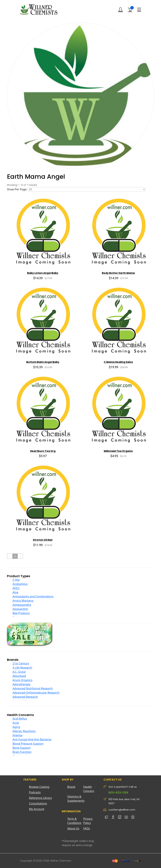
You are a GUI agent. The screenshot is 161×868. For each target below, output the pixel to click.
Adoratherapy (21, 684)
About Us (73, 828)
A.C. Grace (19, 672)
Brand (71, 787)
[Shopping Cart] (130, 10)
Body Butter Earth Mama (118, 273)
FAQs (87, 828)
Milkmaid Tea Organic (118, 451)
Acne (16, 723)
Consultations (38, 803)
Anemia (17, 735)
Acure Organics (22, 680)
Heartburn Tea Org (43, 451)
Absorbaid (19, 676)
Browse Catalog (39, 787)
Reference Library (41, 798)
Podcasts (35, 792)
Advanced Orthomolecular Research (36, 693)
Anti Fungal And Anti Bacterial (32, 739)
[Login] (120, 10)
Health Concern (89, 789)
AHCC (16, 588)
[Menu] (139, 9)
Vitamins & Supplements (75, 799)
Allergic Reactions (24, 731)
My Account (37, 809)
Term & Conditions (74, 821)
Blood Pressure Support (28, 744)
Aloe (15, 592)
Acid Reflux (20, 719)
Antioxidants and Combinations (33, 596)
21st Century (21, 663)
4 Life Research (22, 668)
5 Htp (16, 580)
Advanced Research (25, 697)
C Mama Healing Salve (118, 362)
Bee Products (21, 613)
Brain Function (22, 752)
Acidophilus (20, 584)
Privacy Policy (88, 821)
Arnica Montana (23, 601)
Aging (16, 727)
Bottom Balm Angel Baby (43, 362)
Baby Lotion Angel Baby (43, 273)
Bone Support (22, 748)
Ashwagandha (22, 605)
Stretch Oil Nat (43, 540)
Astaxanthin (20, 609)
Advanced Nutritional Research (33, 688)
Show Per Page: (17, 189)
